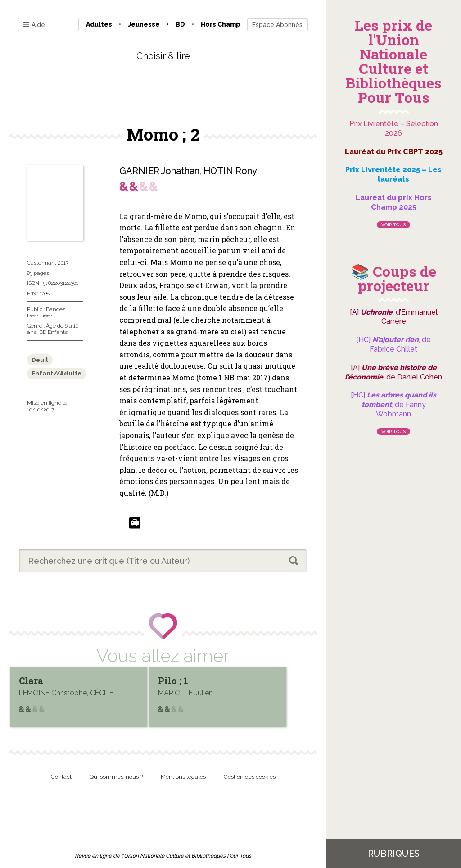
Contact (61, 777)
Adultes (99, 24)
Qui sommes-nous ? (116, 777)
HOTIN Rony (230, 171)
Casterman (41, 263)
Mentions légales (183, 777)
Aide (34, 25)
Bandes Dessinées (46, 312)
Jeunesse (144, 24)
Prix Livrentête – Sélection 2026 (394, 128)
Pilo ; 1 (174, 681)
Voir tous (393, 225)
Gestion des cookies (250, 777)
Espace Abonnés (277, 25)
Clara (31, 681)
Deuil (40, 360)
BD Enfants (53, 332)
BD (180, 24)
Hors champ (221, 24)
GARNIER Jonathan (159, 171)
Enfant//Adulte (56, 373)
